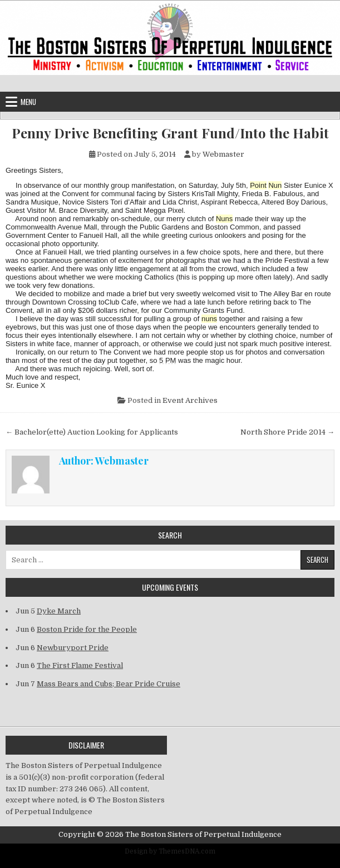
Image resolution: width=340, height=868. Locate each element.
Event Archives (190, 400)
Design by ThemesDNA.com (170, 851)
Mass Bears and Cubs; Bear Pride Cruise (109, 684)
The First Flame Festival (80, 665)
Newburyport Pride (73, 648)
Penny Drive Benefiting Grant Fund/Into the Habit (170, 133)
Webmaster (223, 154)
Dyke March (59, 611)
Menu (28, 102)
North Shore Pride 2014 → (287, 432)
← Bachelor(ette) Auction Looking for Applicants (92, 432)
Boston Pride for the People (87, 629)
